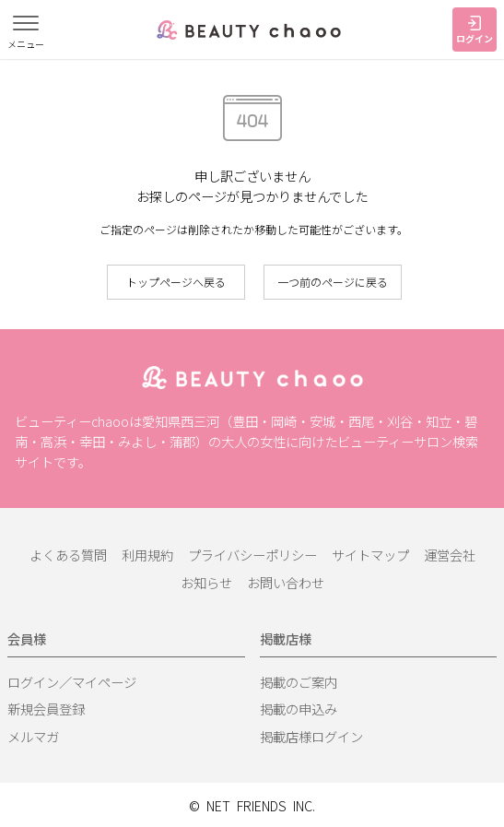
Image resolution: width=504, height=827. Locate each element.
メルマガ (33, 736)
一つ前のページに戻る (333, 282)
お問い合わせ (286, 582)
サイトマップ (370, 555)
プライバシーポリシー (252, 555)
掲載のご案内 (299, 682)
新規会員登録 (46, 709)
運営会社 (450, 555)
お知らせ (206, 582)
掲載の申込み (299, 709)
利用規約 (147, 555)
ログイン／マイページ (72, 682)
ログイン (475, 30)
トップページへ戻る (176, 282)
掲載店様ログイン (311, 736)
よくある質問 (68, 555)
